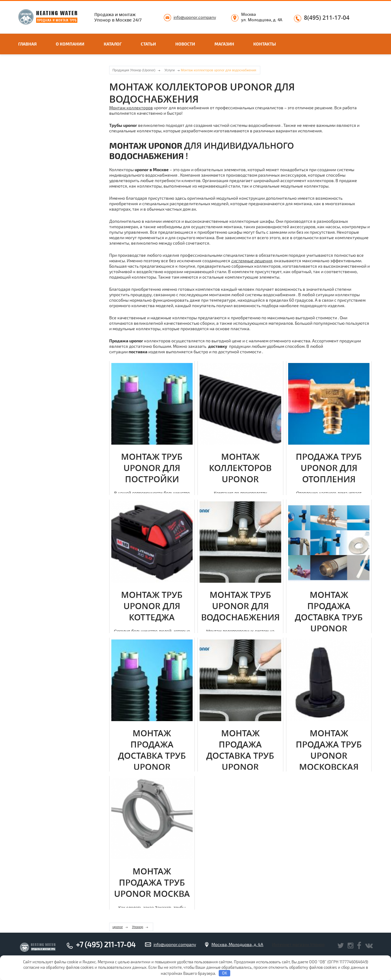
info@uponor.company (195, 17)
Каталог (113, 44)
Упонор (138, 927)
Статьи (148, 44)
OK (225, 973)
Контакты (265, 44)
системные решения (252, 261)
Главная (27, 44)
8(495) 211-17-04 (327, 18)
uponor (118, 927)
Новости (185, 44)
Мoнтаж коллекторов (131, 108)
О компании (70, 44)
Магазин (224, 44)
